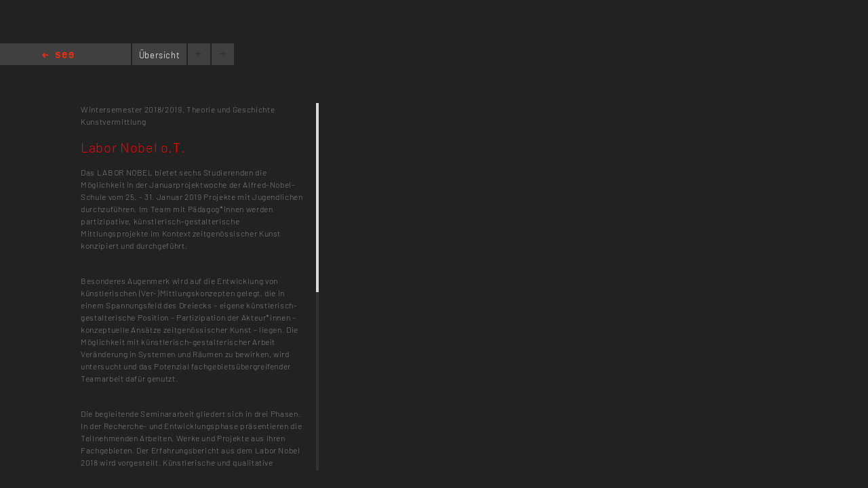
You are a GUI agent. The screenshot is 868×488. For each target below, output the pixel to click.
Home (58, 56)
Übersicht (160, 55)
